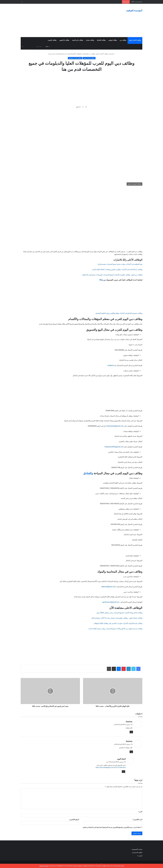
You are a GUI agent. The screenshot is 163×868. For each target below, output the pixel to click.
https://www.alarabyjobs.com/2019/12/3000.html (111, 767)
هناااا (101, 280)
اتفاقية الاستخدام (137, 852)
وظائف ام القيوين (64, 40)
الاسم (140, 812)
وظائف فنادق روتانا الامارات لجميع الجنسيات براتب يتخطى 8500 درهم (119, 613)
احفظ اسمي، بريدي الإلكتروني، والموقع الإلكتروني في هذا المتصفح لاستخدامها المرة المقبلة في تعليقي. (111, 827)
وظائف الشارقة (101, 40)
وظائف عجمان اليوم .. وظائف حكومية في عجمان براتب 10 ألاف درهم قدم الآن (117, 618)
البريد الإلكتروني (137, 820)
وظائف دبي (123, 40)
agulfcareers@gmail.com (111, 602)
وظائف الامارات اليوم (135, 40)
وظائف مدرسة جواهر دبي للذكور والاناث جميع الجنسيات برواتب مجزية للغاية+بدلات (115, 629)
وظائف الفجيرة (52, 40)
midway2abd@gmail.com (115, 426)
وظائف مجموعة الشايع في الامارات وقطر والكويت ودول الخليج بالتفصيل (119, 313)
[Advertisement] (61, 20)
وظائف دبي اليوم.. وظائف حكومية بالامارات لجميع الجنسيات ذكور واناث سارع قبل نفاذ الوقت (112, 275)
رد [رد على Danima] (131, 732)
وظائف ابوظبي (113, 40)
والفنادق (88, 473)
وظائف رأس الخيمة (77, 40)
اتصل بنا (140, 856)
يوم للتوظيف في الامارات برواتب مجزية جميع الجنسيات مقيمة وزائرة (120, 264)
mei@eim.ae (112, 365)
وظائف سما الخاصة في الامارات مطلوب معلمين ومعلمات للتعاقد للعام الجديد (117, 269)
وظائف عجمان (90, 40)
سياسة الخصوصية (137, 849)
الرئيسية (112, 54)
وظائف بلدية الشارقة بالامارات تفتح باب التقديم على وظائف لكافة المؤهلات (118, 623)
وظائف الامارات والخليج (75, 58)
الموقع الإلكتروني (74, 820)
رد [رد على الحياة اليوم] (123, 772)
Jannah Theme (44, 866)
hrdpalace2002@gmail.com (114, 447)
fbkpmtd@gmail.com (109, 587)
